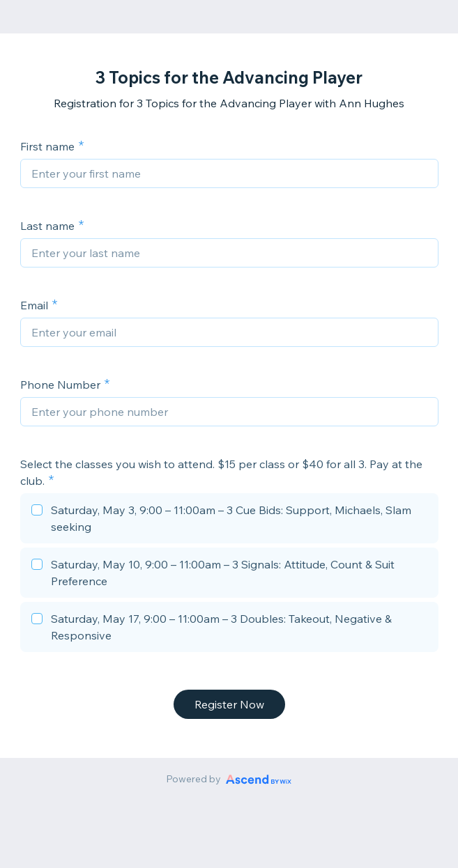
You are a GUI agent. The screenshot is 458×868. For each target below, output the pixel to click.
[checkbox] (229, 520)
